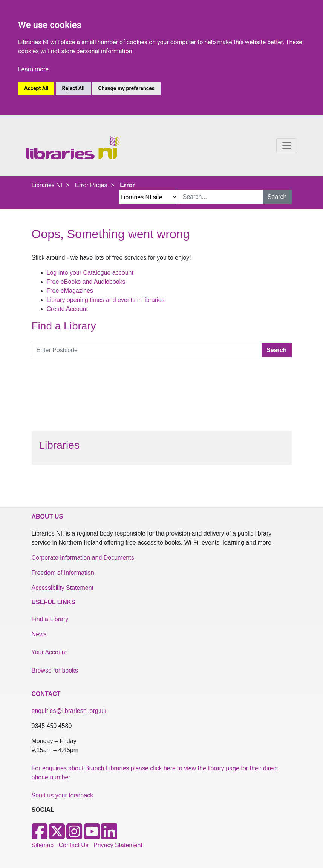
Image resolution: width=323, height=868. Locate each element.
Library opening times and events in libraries (106, 300)
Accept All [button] (36, 88)
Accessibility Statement (63, 588)
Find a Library (50, 619)
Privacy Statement (118, 845)
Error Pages (91, 185)
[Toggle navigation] (287, 146)
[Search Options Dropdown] (148, 197)
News (39, 634)
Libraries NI (47, 185)
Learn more (33, 69)
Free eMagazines (70, 291)
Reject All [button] (73, 88)
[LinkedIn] (109, 836)
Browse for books (55, 670)
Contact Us (74, 845)
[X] (57, 836)
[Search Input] (220, 197)
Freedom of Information (63, 573)
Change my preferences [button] (126, 88)
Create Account (67, 309)
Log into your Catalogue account (90, 273)
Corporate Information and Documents (83, 558)
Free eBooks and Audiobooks (86, 282)
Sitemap (43, 845)
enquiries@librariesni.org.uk (69, 711)
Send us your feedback (63, 795)
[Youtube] (92, 836)
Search (277, 197)
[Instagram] (74, 836)
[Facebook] (40, 836)
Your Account (49, 652)
